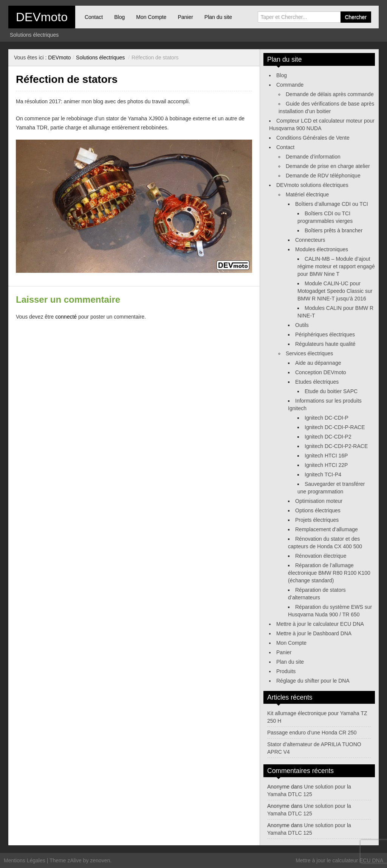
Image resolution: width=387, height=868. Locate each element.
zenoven (100, 860)
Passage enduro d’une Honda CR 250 (312, 733)
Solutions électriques (100, 58)
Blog (119, 17)
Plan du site (218, 17)
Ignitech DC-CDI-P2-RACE (336, 446)
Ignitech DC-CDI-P (327, 418)
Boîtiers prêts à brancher (334, 230)
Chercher (356, 17)
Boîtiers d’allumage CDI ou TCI (332, 204)
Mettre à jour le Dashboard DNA (314, 633)
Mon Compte (151, 17)
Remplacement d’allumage (327, 529)
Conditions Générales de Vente (313, 138)
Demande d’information (313, 157)
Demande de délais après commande (330, 94)
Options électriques (318, 510)
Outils (302, 325)
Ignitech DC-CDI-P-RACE (335, 427)
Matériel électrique (307, 194)
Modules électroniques (322, 249)
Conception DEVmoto (321, 372)
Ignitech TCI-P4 (323, 474)
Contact (94, 17)
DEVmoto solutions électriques (312, 185)
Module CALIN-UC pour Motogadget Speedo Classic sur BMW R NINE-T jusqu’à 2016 (335, 291)
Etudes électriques (317, 382)
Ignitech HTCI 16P (326, 456)
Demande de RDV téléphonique (323, 176)
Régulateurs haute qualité (325, 344)
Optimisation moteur (319, 501)
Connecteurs (310, 240)
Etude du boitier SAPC (331, 391)
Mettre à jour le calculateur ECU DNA (320, 624)
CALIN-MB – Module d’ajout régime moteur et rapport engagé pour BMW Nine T (336, 266)
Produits (286, 671)
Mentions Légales (25, 860)
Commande (290, 85)
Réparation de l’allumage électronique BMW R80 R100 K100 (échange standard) (329, 573)
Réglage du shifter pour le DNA (313, 681)
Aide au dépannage (318, 363)
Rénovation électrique (321, 556)
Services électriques (309, 353)
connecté (66, 317)
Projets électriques (317, 520)
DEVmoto (42, 17)
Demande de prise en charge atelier (328, 166)
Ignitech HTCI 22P (326, 465)
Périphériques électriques (325, 334)
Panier (185, 17)
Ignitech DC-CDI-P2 (328, 437)
